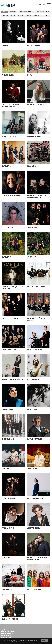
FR (40, 5)
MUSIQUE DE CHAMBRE (42, 12)
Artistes (3, 628)
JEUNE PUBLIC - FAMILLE (42, 16)
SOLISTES (13, 12)
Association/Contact (6, 635)
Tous (5, 12)
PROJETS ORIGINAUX (25, 16)
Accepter (45, 640)
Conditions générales (7, 637)
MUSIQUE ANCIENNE (9, 16)
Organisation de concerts (8, 632)
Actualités (4, 626)
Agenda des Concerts (7, 630)
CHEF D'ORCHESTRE (25, 12)
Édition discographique (7, 634)
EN (44, 5)
